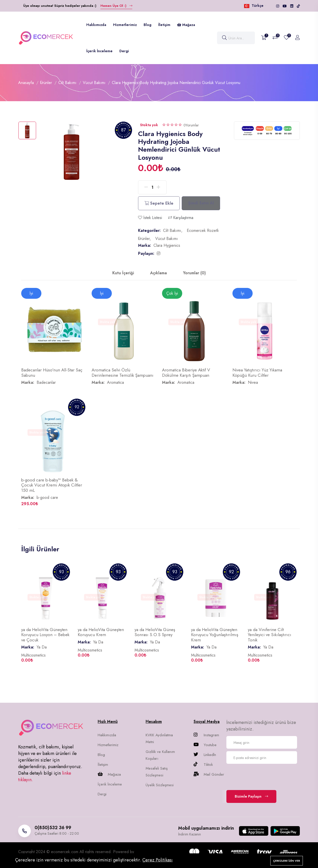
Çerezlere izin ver (287, 861)
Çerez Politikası (157, 860)
